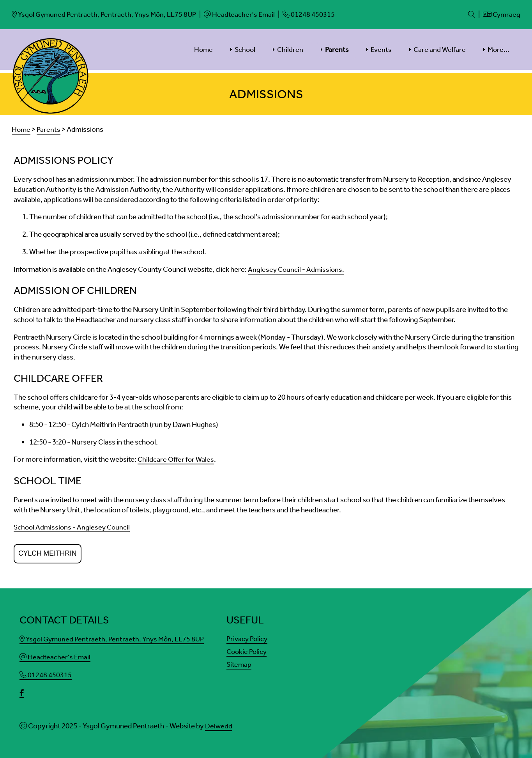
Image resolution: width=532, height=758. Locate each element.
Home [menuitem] (203, 49)
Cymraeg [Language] (501, 14)
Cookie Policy (248, 649)
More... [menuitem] (498, 49)
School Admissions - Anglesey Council (73, 525)
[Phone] (314, 14)
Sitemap (239, 662)
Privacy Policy (248, 637)
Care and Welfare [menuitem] (440, 49)
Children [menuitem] (290, 49)
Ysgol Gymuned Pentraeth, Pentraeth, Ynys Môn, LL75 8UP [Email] (114, 637)
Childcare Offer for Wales (177, 458)
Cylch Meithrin (48, 551)
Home (21, 129)
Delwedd (219, 722)
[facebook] (22, 690)
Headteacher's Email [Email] (56, 654)
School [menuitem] (245, 49)
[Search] (469, 14)
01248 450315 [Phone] (46, 672)
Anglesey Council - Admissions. (297, 268)
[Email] (106, 14)
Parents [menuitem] (337, 49)
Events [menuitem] (381, 49)
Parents (49, 129)
